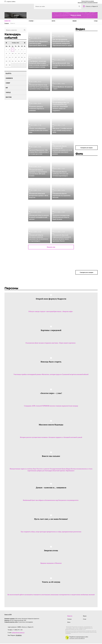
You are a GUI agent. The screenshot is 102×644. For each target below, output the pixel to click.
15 (6, 57)
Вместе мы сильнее (51, 456)
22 (6, 61)
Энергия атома (51, 550)
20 (22, 57)
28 (25, 61)
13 (22, 53)
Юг (7, 88)
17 (13, 57)
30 (10, 65)
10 (13, 53)
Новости (8, 21)
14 (25, 53)
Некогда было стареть (51, 362)
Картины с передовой (51, 330)
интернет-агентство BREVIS (77, 639)
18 (16, 57)
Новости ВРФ (8, 614)
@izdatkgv (18, 636)
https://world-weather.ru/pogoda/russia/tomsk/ (88, 3)
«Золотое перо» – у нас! (51, 393)
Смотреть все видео (87, 148)
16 (10, 57)
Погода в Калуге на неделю (88, 1)
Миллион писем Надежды (51, 425)
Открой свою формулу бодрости (51, 299)
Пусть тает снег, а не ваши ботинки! (51, 519)
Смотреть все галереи (87, 272)
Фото (53, 21)
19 (19, 57)
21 (25, 57)
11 (16, 53)
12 (19, 53)
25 (16, 61)
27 (22, 61)
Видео (75, 21)
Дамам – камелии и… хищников (51, 488)
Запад (8, 92)
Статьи (32, 21)
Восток (9, 97)
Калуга (8, 73)
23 (10, 61)
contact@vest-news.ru (17, 633)
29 (6, 65)
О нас (96, 21)
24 (13, 61)
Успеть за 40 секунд (51, 582)
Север (8, 83)
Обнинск (9, 78)
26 (19, 61)
